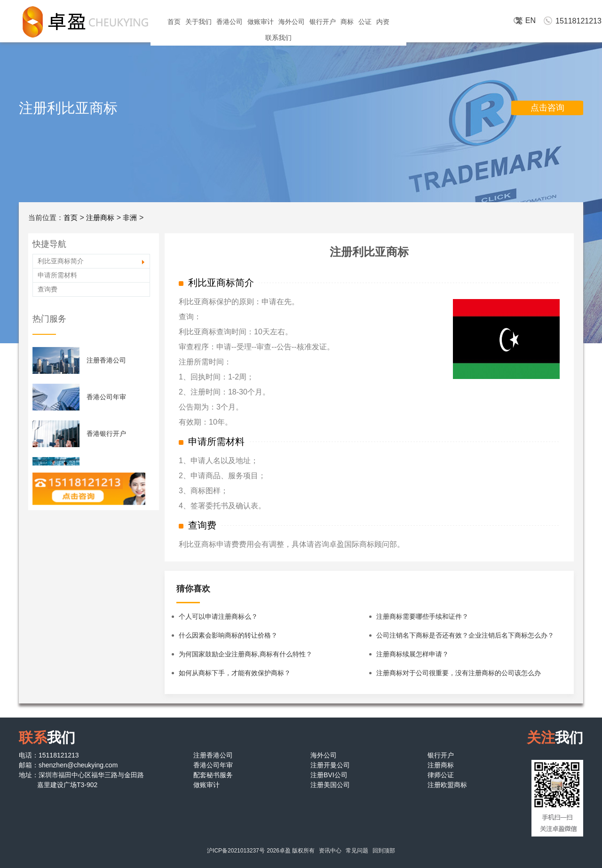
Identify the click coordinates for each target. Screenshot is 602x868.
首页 (174, 22)
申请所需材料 (57, 275)
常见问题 (357, 851)
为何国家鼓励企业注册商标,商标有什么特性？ (246, 654)
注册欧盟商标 (447, 785)
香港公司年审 (106, 397)
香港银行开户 (106, 434)
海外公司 (292, 22)
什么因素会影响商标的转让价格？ (228, 635)
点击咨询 (547, 108)
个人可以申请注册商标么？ (218, 616)
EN (531, 20)
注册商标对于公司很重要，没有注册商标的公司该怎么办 (459, 673)
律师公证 (441, 775)
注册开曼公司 (330, 765)
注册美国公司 (330, 785)
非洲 (130, 217)
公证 (365, 22)
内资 (383, 22)
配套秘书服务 (213, 775)
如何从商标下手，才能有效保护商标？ (235, 673)
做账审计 (261, 22)
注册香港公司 (106, 360)
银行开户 (323, 22)
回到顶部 (384, 851)
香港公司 (230, 22)
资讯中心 (330, 851)
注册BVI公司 (329, 775)
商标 (347, 22)
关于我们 (198, 22)
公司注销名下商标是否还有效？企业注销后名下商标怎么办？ (465, 635)
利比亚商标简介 (61, 261)
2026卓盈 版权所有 (291, 851)
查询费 (48, 289)
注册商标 (100, 217)
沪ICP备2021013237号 (236, 851)
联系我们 (278, 38)
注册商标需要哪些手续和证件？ (422, 616)
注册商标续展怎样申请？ (412, 654)
